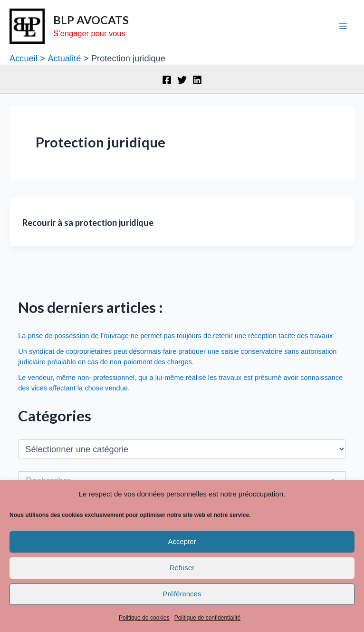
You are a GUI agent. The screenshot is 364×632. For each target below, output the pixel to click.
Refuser (182, 568)
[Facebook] (167, 80)
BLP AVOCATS (91, 20)
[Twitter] (182, 80)
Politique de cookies (144, 618)
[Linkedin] (197, 80)
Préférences (182, 594)
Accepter (182, 541)
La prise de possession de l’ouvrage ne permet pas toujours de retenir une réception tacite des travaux (175, 336)
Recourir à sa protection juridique (88, 223)
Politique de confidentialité (207, 618)
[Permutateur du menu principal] (343, 26)
